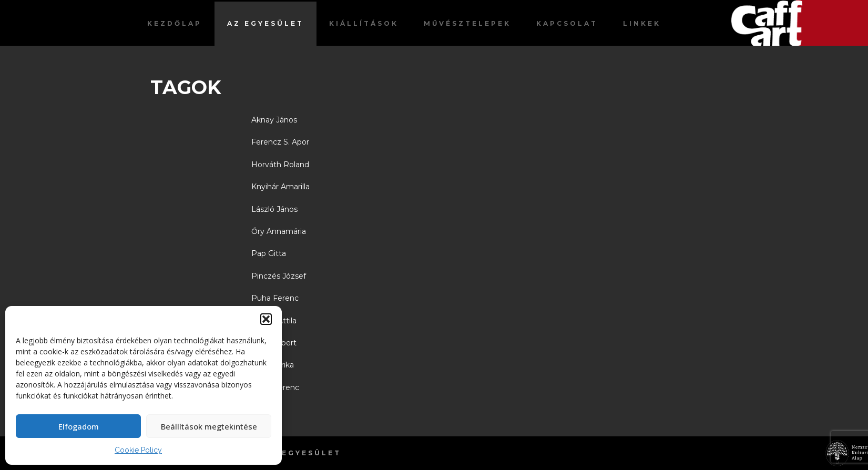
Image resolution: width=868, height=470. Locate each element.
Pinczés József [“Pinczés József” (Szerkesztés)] (279, 276)
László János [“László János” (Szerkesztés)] (274, 209)
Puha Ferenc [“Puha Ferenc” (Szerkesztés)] (275, 298)
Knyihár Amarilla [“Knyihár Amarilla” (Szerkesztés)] (280, 187)
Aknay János (274, 120)
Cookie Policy (138, 450)
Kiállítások (364, 23)
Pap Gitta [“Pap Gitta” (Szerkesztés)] (269, 253)
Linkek (642, 23)
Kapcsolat (567, 23)
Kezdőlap (175, 23)
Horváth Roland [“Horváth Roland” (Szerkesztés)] (280, 165)
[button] (266, 319)
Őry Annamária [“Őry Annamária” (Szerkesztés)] (279, 231)
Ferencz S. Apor (280, 142)
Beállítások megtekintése (209, 426)
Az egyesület (265, 23)
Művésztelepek (467, 23)
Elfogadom (79, 426)
